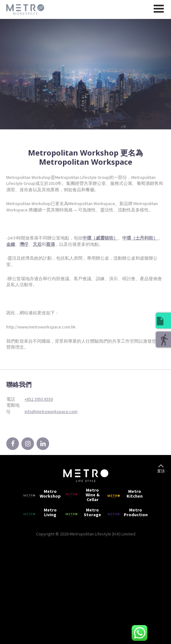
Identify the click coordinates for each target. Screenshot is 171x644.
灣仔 (24, 244)
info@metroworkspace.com (51, 411)
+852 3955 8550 (39, 399)
